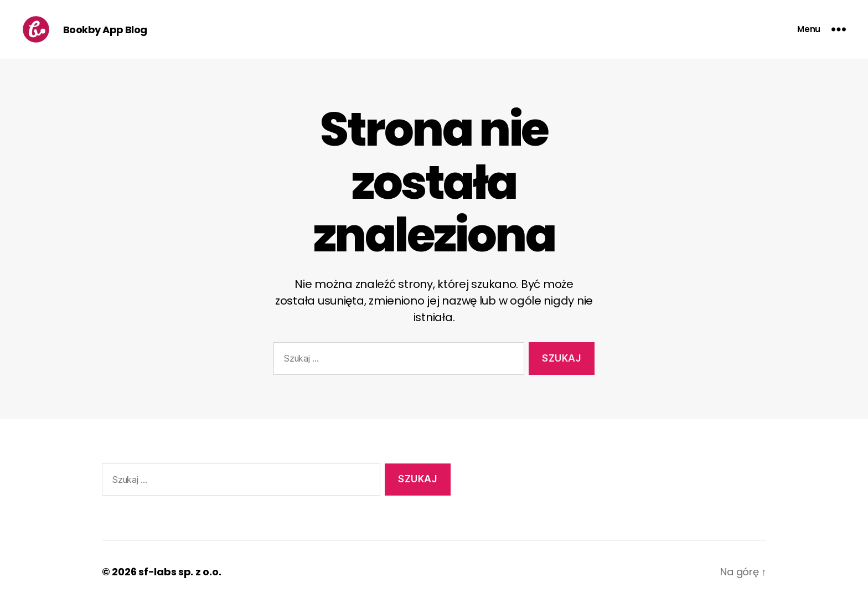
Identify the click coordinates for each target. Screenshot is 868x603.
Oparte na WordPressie (290, 572)
